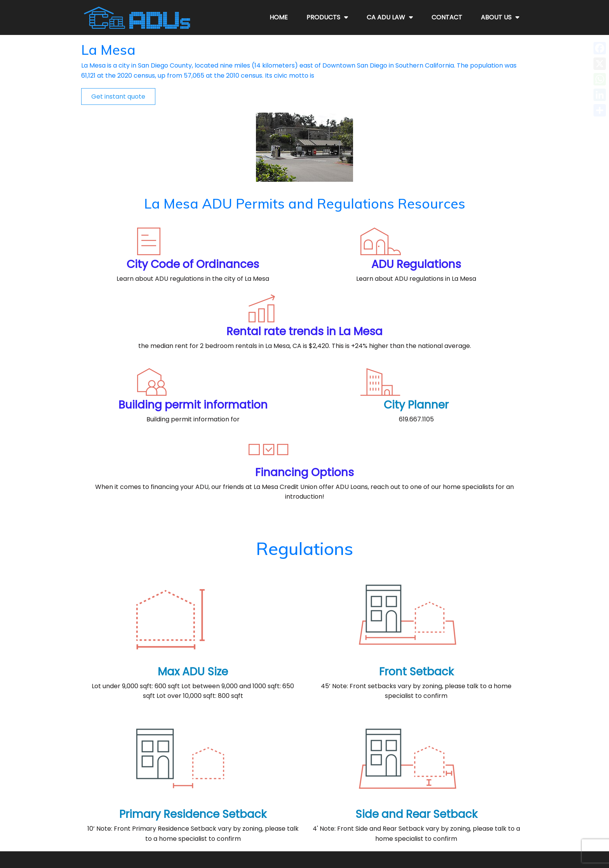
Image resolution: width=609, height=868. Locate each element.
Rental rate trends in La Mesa (453, 200)
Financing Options (453, 298)
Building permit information (156, 304)
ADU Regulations (304, 194)
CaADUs (315, 848)
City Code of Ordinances (156, 194)
